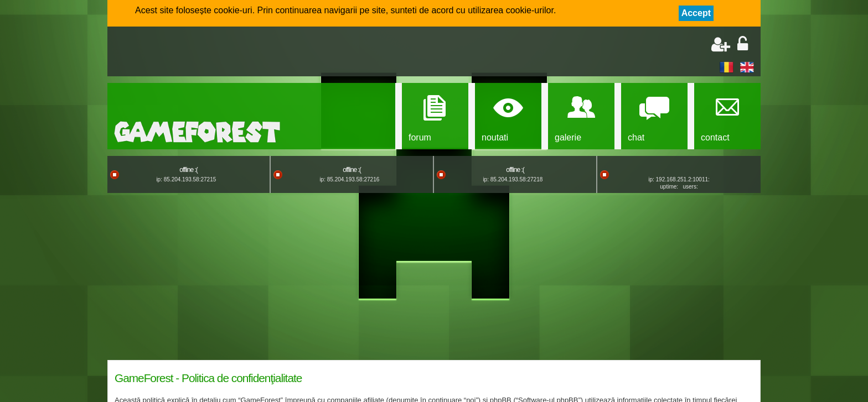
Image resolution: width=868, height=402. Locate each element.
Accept (696, 13)
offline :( (188, 170)
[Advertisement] (244, 53)
